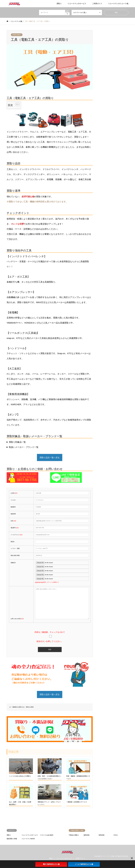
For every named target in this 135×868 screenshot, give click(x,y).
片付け (116, 836)
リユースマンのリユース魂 (118, 4)
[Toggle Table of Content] (16, 104)
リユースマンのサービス (77, 4)
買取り (59, 4)
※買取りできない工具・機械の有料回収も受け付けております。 (37, 202)
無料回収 (87, 836)
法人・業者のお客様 (28, 708)
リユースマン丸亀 (108, 857)
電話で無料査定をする (51, 864)
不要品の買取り (17, 35)
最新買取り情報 (12, 839)
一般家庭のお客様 (16, 708)
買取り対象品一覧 (17, 442)
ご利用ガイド (97, 4)
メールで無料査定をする (84, 864)
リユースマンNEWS (28, 839)
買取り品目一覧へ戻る (50, 458)
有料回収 (102, 836)
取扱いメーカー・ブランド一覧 (24, 447)
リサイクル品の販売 (47, 836)
